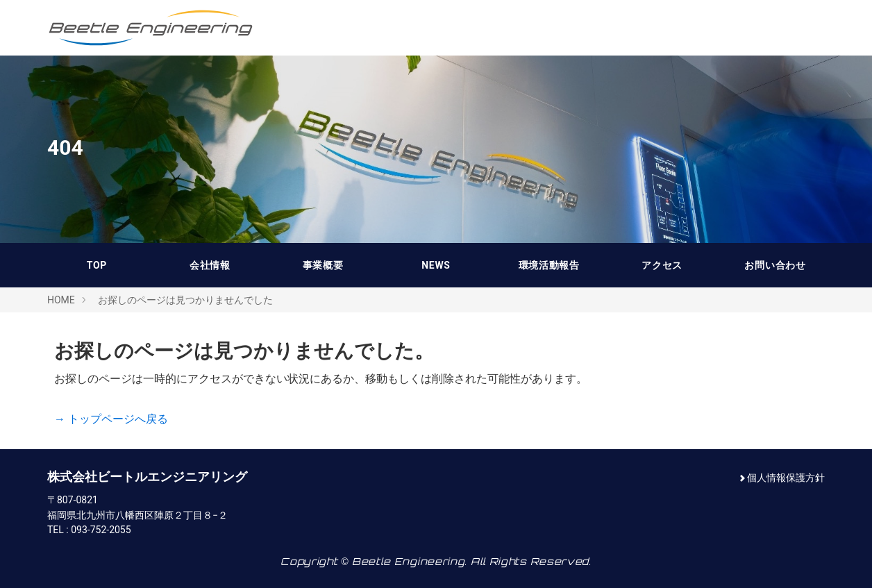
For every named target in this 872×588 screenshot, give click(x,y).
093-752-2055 (101, 530)
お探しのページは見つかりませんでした (185, 300)
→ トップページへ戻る (111, 419)
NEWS (436, 265)
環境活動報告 (549, 265)
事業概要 (323, 265)
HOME (61, 300)
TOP (97, 265)
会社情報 (210, 265)
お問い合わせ (775, 265)
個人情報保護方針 (786, 478)
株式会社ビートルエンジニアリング (151, 28)
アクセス (662, 265)
